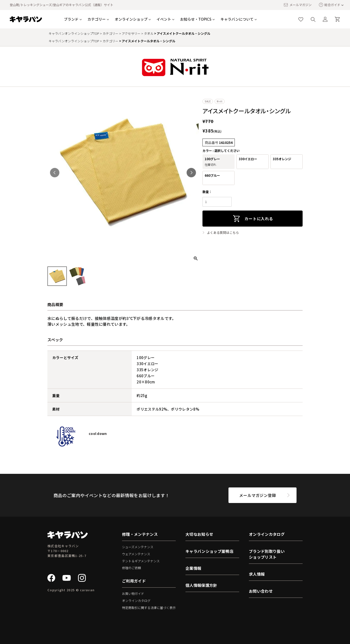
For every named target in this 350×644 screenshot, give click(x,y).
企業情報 (193, 568)
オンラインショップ (131, 19)
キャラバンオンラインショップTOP (74, 33)
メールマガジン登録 (258, 495)
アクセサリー (131, 33)
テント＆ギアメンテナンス (141, 561)
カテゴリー (97, 19)
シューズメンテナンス (138, 547)
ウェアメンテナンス (136, 554)
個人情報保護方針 (201, 585)
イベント (164, 19)
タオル (149, 33)
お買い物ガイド (133, 594)
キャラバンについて (237, 19)
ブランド (71, 19)
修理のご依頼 (131, 568)
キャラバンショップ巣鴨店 (209, 551)
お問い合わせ (261, 591)
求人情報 (257, 574)
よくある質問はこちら (223, 233)
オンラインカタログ (136, 601)
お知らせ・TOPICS (196, 19)
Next (191, 173)
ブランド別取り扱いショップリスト (267, 554)
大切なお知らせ (199, 534)
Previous (55, 173)
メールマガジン (297, 5)
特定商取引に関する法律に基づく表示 (149, 608)
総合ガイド (330, 5)
